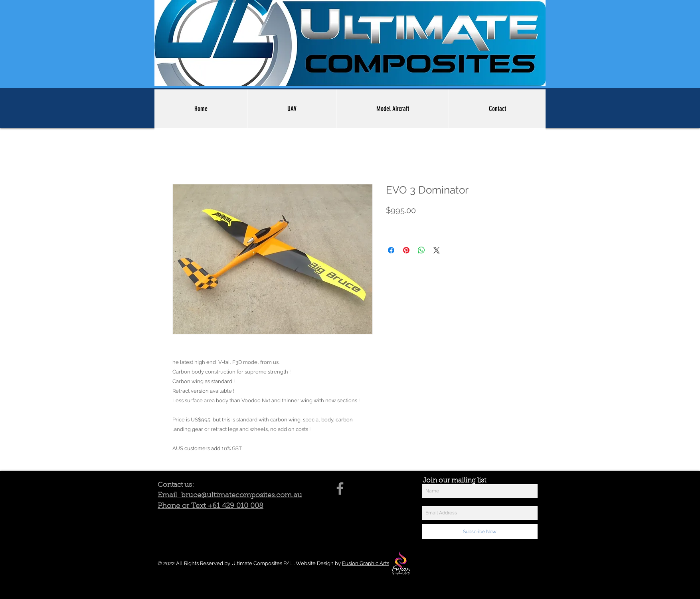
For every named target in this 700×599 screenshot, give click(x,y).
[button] (292, 109)
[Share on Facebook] (391, 250)
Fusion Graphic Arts (366, 563)
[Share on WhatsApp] (421, 250)
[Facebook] (340, 488)
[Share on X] (437, 250)
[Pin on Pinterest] (406, 250)
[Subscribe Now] (480, 532)
